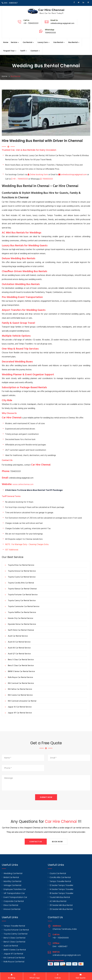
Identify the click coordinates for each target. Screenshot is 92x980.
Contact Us (36, 842)
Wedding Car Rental (13, 873)
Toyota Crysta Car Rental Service (22, 577)
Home (6, 42)
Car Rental (27, 42)
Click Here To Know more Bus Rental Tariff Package (34, 490)
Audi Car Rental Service (18, 636)
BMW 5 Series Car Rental (15, 950)
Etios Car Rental (11, 905)
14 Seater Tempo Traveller (61, 889)
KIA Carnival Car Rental (14, 958)
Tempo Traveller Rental (60, 881)
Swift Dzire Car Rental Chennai (21, 630)
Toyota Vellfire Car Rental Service (22, 612)
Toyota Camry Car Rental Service (22, 601)
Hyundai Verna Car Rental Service (22, 624)
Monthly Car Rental (12, 881)
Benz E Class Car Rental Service (21, 666)
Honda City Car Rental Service (20, 618)
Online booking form (38, 175)
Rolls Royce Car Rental (14, 962)
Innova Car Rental (12, 909)
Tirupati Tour (9, 51)
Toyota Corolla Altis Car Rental (21, 583)
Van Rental (58, 42)
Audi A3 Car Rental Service (19, 642)
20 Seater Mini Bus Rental (61, 905)
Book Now (57, 842)
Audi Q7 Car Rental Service (19, 654)
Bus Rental (73, 42)
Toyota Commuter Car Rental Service (24, 607)
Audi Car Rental (11, 946)
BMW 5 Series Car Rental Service (21, 671)
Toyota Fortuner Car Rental (16, 930)
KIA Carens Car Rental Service (20, 695)
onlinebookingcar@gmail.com (73, 175)
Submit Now (46, 797)
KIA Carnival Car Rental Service (21, 683)
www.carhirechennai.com (23, 484)
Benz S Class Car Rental (14, 938)
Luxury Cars (43, 42)
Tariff (23, 51)
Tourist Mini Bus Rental (60, 897)
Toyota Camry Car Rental (15, 934)
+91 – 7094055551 (20, 179)
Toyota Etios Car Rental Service (21, 565)
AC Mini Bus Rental (58, 901)
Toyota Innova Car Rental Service (22, 571)
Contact (34, 51)
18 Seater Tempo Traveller (61, 893)
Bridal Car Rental (11, 877)
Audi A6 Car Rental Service (19, 648)
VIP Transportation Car (14, 893)
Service (14, 42)
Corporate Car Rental (14, 901)
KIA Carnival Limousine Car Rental (22, 701)
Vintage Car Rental (12, 885)
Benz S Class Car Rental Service (21, 660)
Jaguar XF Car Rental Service (20, 713)
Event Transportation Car (15, 897)
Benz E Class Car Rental (14, 942)
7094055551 (46, 179)
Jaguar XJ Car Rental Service (20, 707)
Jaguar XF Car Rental (13, 954)
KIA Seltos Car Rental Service (20, 689)
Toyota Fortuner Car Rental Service (23, 595)
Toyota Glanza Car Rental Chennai (22, 589)
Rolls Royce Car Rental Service (20, 677)
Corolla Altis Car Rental (60, 877)
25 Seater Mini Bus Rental (61, 909)
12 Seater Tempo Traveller (61, 885)
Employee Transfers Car (15, 889)
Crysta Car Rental (58, 873)
